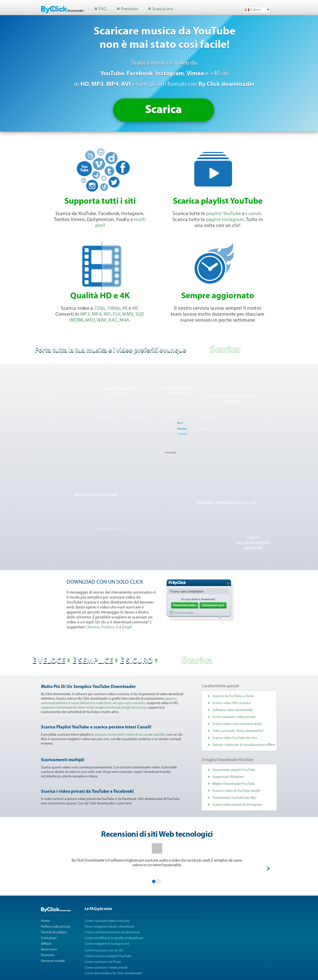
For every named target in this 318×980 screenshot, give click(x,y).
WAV (101, 320)
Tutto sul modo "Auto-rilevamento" (238, 731)
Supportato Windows (228, 777)
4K (125, 308)
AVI (107, 314)
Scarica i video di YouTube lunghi (236, 791)
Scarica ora (162, 9)
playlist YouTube (224, 214)
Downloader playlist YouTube (234, 770)
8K (135, 308)
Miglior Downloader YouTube (234, 784)
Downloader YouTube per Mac (234, 798)
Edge (127, 627)
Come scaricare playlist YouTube (108, 956)
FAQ (102, 9)
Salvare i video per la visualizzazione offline (244, 745)
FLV (116, 314)
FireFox (107, 627)
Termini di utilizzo (54, 932)
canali (255, 214)
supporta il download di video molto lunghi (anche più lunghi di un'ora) (94, 708)
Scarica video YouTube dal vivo (235, 738)
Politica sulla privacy (56, 927)
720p (99, 308)
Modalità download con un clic (227, 502)
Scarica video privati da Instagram (237, 805)
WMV (127, 314)
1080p (113, 308)
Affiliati (46, 944)
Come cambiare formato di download (112, 932)
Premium (130, 9)
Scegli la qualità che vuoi (179, 390)
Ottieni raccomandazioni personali (253, 543)
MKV (90, 320)
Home (45, 921)
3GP (139, 314)
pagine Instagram (225, 220)
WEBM (76, 320)
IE (117, 627)
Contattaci (49, 938)
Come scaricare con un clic (104, 951)
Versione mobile (53, 961)
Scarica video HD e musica (231, 703)
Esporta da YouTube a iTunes (233, 696)
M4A (124, 320)
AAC (113, 320)
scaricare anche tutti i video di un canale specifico (130, 735)
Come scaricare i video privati (234, 717)
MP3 (85, 314)
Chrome (93, 627)
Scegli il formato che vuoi (118, 391)
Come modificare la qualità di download (114, 938)
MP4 (97, 314)
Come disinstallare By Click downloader (114, 973)
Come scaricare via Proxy (103, 962)
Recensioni (49, 950)
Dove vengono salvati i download (109, 927)
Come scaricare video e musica (107, 921)
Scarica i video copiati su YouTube (231, 399)
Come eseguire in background (107, 944)
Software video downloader (233, 710)
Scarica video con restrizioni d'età (237, 724)
